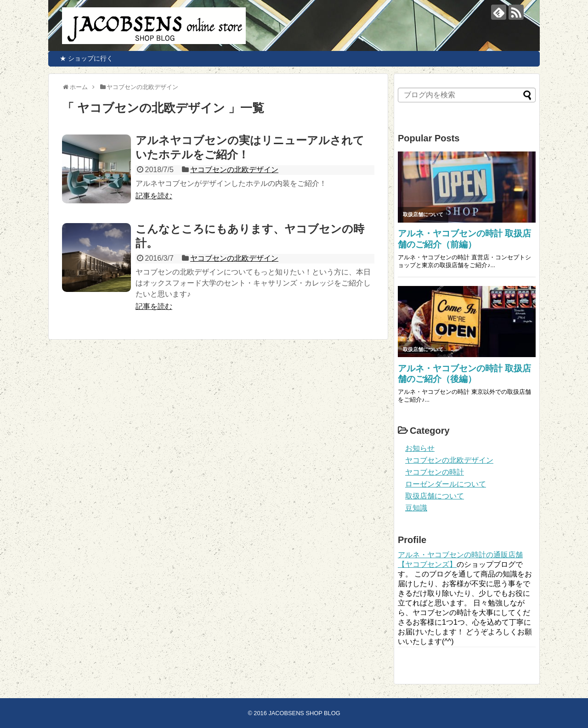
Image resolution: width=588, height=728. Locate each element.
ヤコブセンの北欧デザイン (234, 170)
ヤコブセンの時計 (435, 472)
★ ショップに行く (83, 58)
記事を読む (154, 196)
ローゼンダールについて (446, 484)
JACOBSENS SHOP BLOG (304, 713)
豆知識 (416, 508)
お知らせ (420, 448)
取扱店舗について (435, 496)
